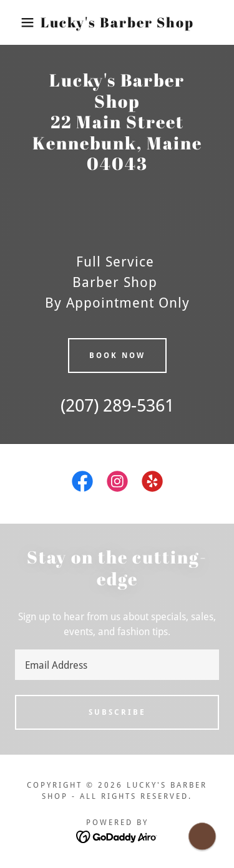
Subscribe (117, 712)
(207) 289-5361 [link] (117, 406)
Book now (117, 356)
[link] (117, 22)
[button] (18, 22)
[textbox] (117, 665)
